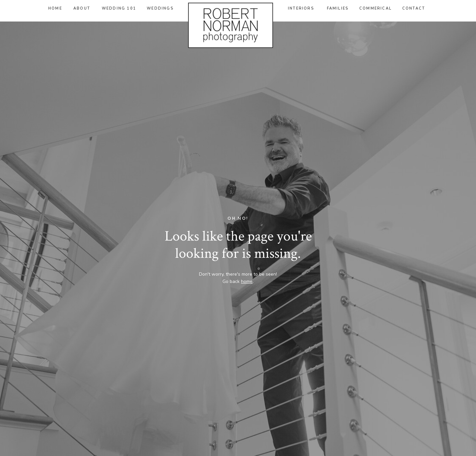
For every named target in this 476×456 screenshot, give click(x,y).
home (247, 281)
